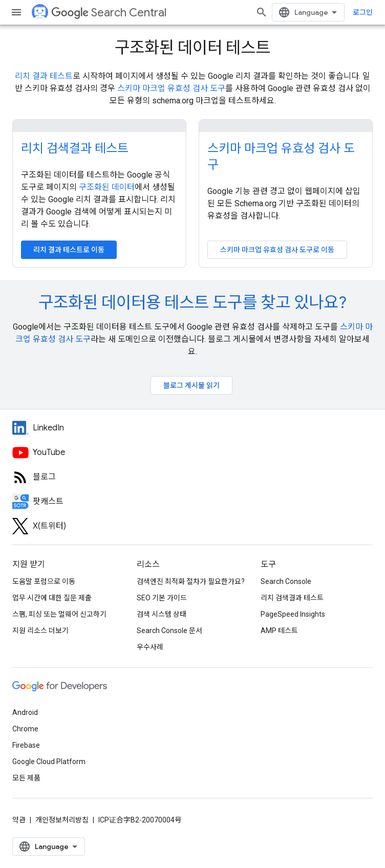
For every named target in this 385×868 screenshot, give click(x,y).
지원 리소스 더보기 (40, 631)
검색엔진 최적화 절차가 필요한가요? (191, 581)
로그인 (363, 12)
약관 (19, 820)
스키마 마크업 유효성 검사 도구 (171, 88)
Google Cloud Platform (49, 762)
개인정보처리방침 (62, 820)
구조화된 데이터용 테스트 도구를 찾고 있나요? (193, 302)
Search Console (286, 581)
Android (25, 712)
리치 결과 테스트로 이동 (69, 250)
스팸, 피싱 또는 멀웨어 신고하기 (59, 614)
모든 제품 (26, 778)
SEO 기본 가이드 (162, 598)
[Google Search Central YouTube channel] (102, 452)
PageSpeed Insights (293, 614)
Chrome (25, 729)
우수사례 (150, 647)
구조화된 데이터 (107, 187)
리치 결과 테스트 (44, 76)
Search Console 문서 (169, 631)
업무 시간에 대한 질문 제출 (52, 598)
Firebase (26, 745)
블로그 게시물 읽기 (191, 385)
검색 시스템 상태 (162, 614)
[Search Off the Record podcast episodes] (102, 502)
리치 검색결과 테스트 (75, 148)
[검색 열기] (262, 12)
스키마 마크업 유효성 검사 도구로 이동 (277, 250)
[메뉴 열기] (16, 12)
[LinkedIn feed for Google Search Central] (102, 428)
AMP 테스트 (279, 631)
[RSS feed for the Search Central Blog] (102, 477)
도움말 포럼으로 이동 (44, 581)
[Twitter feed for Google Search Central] (102, 526)
